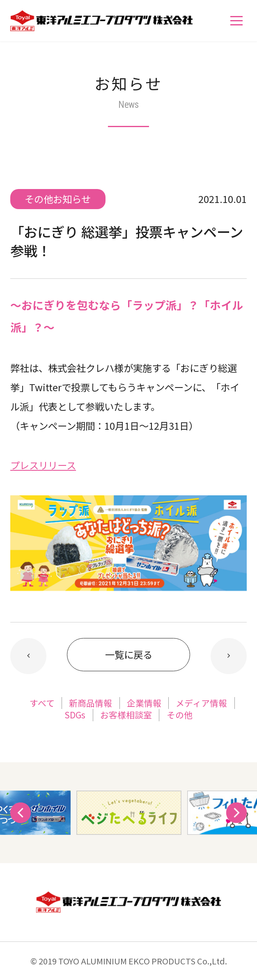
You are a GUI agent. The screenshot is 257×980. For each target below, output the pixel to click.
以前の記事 (229, 656)
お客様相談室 (126, 715)
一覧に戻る (129, 654)
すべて (42, 703)
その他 (180, 715)
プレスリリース (43, 465)
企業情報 (144, 703)
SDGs (75, 715)
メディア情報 (201, 703)
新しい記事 (28, 656)
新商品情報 (91, 703)
